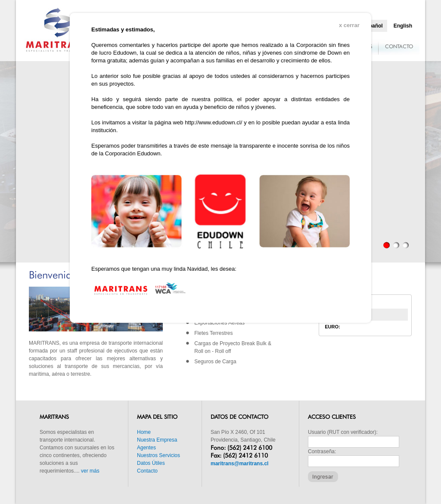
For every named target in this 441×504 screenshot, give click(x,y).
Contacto (147, 471)
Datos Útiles (151, 463)
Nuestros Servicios (158, 455)
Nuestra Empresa (157, 440)
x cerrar (349, 25)
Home (144, 432)
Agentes (146, 448)
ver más (90, 471)
